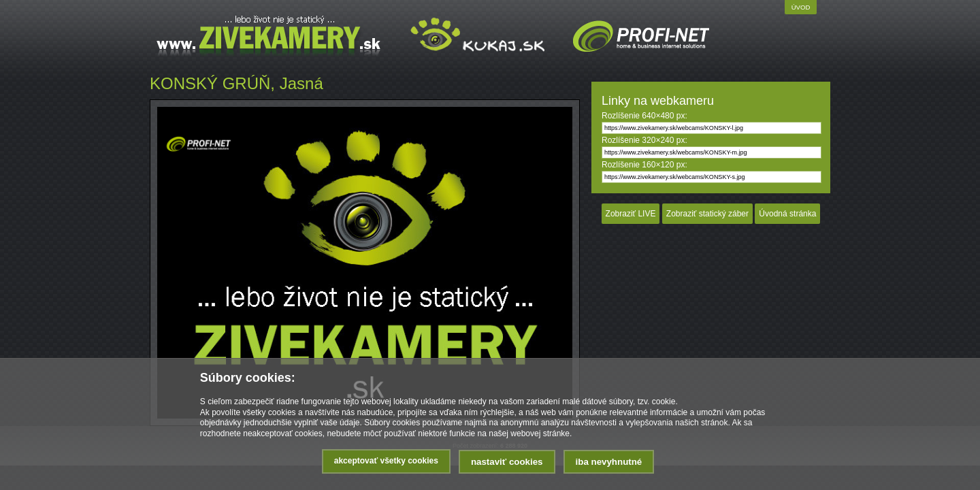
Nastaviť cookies (507, 462)
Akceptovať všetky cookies (386, 461)
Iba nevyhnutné (609, 462)
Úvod (801, 7)
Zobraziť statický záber (707, 214)
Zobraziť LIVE (631, 214)
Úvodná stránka (787, 214)
